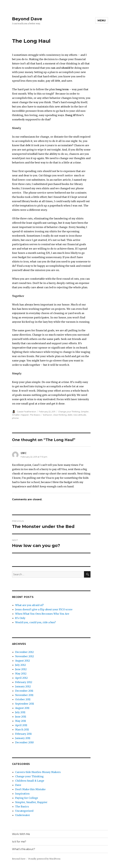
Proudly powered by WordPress (44, 859)
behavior (48, 415)
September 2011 (25, 704)
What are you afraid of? (29, 605)
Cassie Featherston (26, 412)
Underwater (23, 815)
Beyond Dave (27, 19)
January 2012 (23, 686)
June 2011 (21, 717)
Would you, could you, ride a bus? (35, 622)
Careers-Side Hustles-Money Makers (38, 772)
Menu (102, 21)
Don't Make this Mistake (30, 789)
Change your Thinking (69, 412)
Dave (18, 785)
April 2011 (21, 725)
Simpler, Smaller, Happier (31, 802)
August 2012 (22, 661)
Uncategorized (24, 811)
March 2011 (22, 729)
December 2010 (24, 742)
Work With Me (21, 834)
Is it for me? (19, 842)
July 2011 (20, 712)
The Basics (35, 415)
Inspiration (22, 794)
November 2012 (24, 656)
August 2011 (22, 708)
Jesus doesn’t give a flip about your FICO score (44, 609)
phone (15, 418)
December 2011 (24, 691)
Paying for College (27, 798)
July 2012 (20, 665)
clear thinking (60, 415)
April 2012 (21, 678)
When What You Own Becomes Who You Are (42, 614)
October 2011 (23, 699)
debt (70, 415)
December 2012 (24, 652)
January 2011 (23, 738)
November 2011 (24, 695)
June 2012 (21, 669)
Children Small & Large (30, 781)
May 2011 (21, 721)
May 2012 (21, 674)
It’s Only (20, 618)
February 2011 (23, 734)
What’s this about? (24, 849)
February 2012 (24, 682)
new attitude (80, 415)
